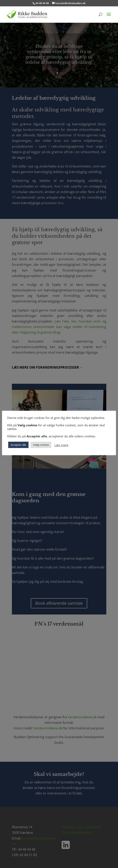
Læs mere (61, 445)
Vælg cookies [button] (41, 445)
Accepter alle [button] (18, 445)
